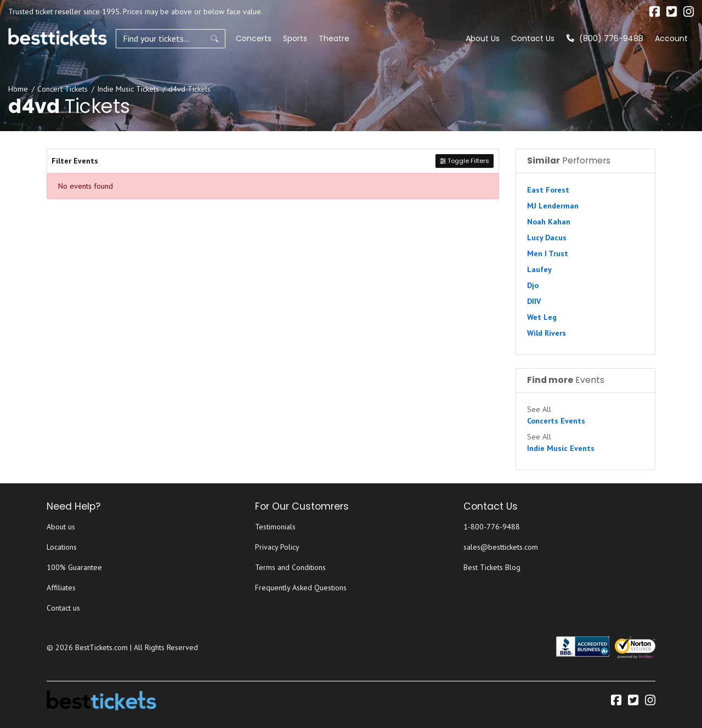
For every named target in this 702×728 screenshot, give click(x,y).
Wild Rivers (547, 333)
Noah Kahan (549, 222)
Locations (62, 547)
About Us (483, 38)
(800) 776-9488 (605, 38)
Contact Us (533, 38)
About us (61, 527)
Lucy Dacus (547, 238)
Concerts (254, 38)
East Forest (548, 190)
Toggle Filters (465, 161)
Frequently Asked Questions (301, 588)
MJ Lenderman (553, 206)
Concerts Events (556, 421)
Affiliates (61, 588)
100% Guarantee (74, 567)
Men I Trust (548, 253)
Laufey (539, 269)
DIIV (534, 301)
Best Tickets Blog (492, 567)
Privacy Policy (277, 547)
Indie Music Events (561, 448)
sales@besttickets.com (501, 547)
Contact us (63, 608)
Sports (295, 38)
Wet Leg (542, 317)
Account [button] (671, 38)
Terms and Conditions (290, 567)
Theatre (334, 38)
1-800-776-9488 (492, 527)
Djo (533, 285)
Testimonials (275, 527)
